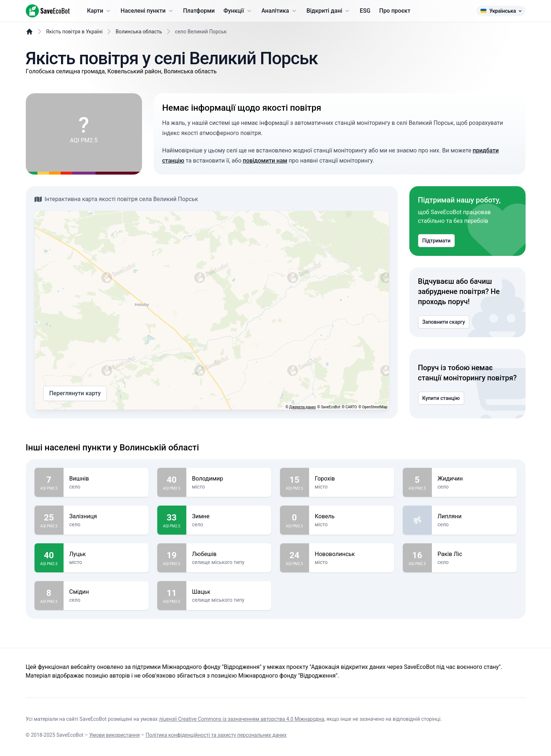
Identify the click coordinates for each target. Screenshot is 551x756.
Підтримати (437, 241)
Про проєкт (395, 11)
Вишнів (106, 479)
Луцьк (106, 554)
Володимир (229, 479)
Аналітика (280, 11)
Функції (238, 11)
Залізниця (106, 516)
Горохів (352, 479)
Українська (501, 11)
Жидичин (474, 479)
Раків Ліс (474, 554)
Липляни (474, 516)
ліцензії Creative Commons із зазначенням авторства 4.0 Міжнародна (242, 719)
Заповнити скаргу (444, 322)
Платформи (199, 11)
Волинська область (139, 32)
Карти (100, 11)
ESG (365, 11)
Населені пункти (147, 11)
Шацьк (229, 592)
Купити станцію (441, 398)
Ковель (352, 516)
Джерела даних (302, 407)
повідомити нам (265, 161)
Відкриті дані (329, 11)
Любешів (229, 554)
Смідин (106, 592)
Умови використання (115, 735)
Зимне (229, 516)
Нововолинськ (352, 554)
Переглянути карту (75, 393)
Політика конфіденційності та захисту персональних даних (216, 735)
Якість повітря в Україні (74, 32)
